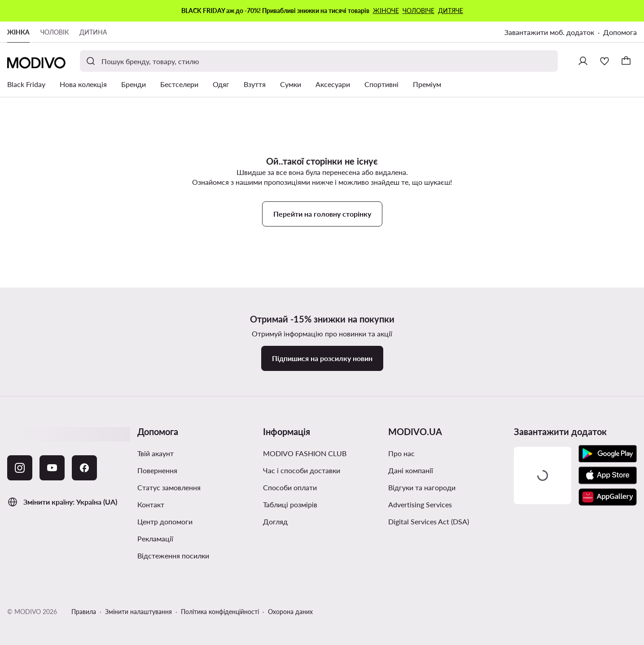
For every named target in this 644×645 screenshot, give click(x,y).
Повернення (157, 470)
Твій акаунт (156, 453)
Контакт (151, 504)
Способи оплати (290, 487)
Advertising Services (420, 504)
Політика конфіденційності (220, 612)
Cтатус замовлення (169, 487)
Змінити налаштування (138, 612)
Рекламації (155, 538)
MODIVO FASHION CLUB (305, 453)
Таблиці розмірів (290, 504)
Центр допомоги (165, 521)
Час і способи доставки (302, 470)
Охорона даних (290, 612)
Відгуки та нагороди (422, 487)
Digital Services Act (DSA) (429, 521)
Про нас (401, 453)
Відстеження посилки (173, 556)
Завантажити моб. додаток (549, 32)
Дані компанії (411, 470)
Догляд (275, 521)
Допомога (620, 32)
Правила (84, 612)
